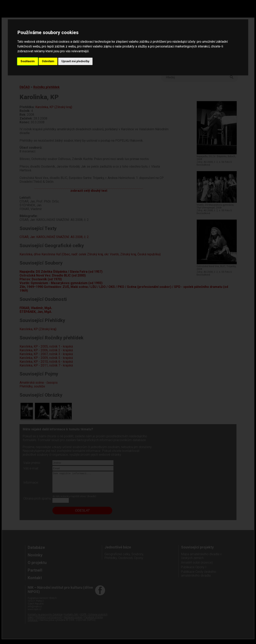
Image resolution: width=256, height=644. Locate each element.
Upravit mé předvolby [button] (75, 61)
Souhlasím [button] (28, 61)
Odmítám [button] (48, 61)
